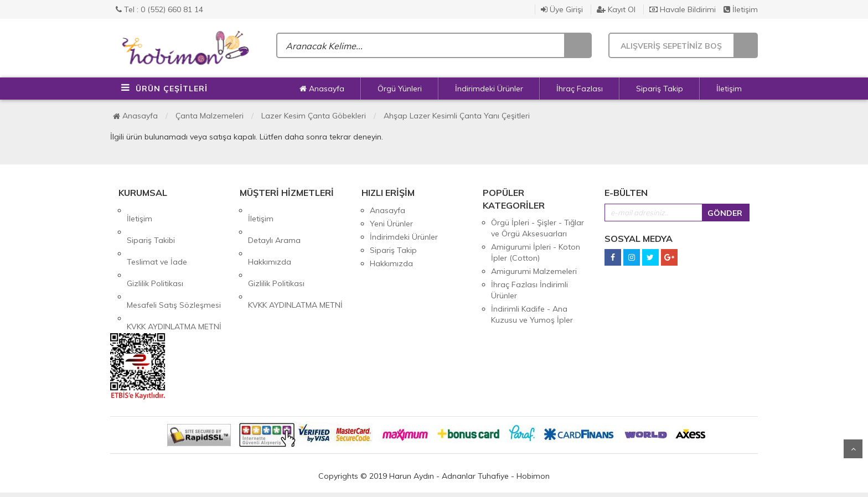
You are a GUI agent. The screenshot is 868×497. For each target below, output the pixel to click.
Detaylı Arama (274, 224)
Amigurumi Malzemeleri (534, 271)
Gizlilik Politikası (155, 250)
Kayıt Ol (616, 9)
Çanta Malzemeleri (210, 116)
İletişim (741, 9)
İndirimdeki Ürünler (489, 89)
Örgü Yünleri (400, 89)
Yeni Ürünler (391, 224)
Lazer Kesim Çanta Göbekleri (314, 116)
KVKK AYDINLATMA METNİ (174, 277)
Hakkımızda (270, 237)
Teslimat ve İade (157, 237)
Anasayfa (322, 89)
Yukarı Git (853, 449)
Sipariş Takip (660, 89)
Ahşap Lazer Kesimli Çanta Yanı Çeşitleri (457, 116)
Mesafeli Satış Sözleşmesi (174, 263)
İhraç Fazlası (580, 89)
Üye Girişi (562, 9)
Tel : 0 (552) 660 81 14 (159, 9)
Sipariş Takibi (151, 224)
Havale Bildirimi (683, 9)
